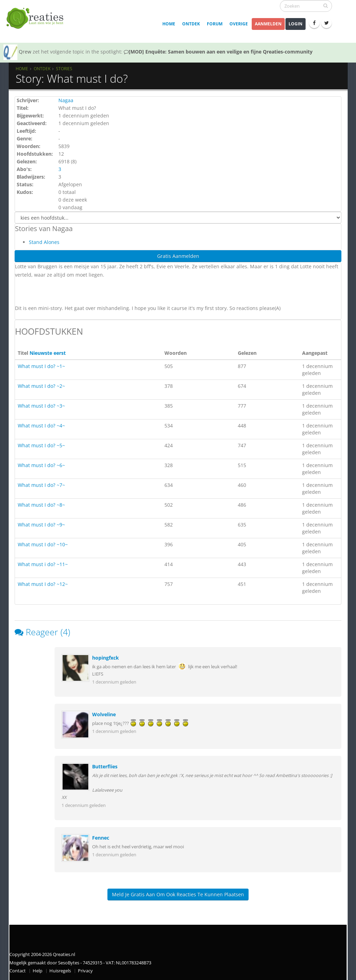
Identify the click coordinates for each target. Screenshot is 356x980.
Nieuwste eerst (48, 353)
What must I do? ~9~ (41, 525)
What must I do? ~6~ (41, 465)
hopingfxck (106, 658)
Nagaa (66, 100)
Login (296, 24)
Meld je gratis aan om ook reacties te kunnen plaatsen (178, 894)
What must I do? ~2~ (41, 386)
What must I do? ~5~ (41, 445)
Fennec (101, 838)
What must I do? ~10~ (43, 544)
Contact (18, 971)
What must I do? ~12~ (43, 584)
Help (38, 971)
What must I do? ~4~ (41, 426)
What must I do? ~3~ (41, 406)
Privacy (85, 971)
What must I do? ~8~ (41, 505)
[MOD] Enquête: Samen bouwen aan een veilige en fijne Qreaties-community (218, 52)
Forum (215, 24)
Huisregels (60, 971)
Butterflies (105, 766)
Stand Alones (44, 242)
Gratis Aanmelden (178, 256)
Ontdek (191, 24)
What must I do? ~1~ (41, 366)
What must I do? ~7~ (41, 485)
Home (169, 24)
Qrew (25, 52)
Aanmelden (268, 24)
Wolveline (104, 714)
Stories (64, 68)
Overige (239, 24)
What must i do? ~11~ (43, 564)
